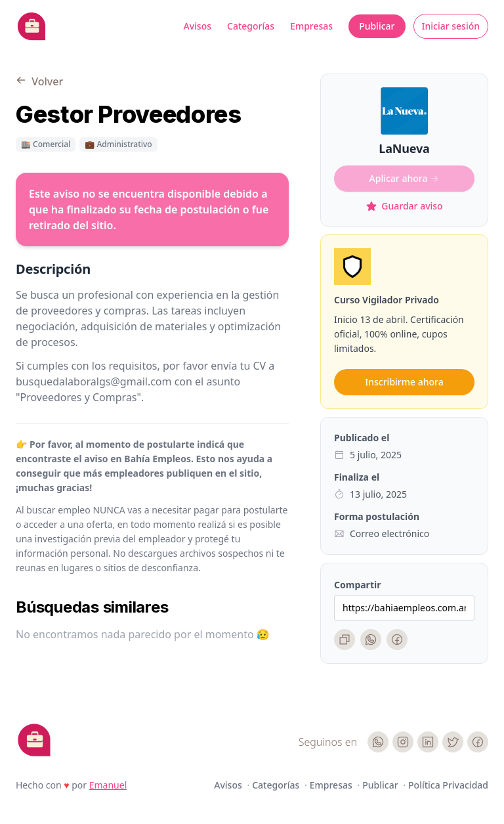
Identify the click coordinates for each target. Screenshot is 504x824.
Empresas (311, 26)
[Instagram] (403, 742)
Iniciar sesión (451, 26)
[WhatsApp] (371, 640)
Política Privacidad (448, 785)
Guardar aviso (404, 206)
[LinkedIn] (428, 742)
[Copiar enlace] (345, 640)
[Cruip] (34, 740)
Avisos (198, 26)
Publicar (377, 26)
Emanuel (108, 785)
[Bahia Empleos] (31, 26)
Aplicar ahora (405, 178)
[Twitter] (453, 742)
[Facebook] (397, 640)
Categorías (251, 26)
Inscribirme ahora (404, 382)
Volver (39, 81)
